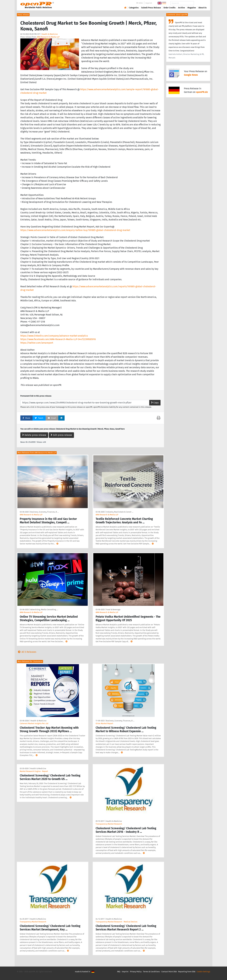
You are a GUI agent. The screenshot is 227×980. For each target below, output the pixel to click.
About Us (203, 8)
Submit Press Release (151, 8)
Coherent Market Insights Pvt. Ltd (34, 723)
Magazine (192, 8)
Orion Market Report (104, 723)
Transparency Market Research (109, 824)
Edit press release (61, 435)
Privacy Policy (136, 972)
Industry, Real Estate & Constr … (120, 512)
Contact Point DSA (169, 972)
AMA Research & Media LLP (48, 37)
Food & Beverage (113, 610)
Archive (182, 8)
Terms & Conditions (151, 972)
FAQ (119, 972)
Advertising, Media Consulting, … (44, 610)
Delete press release (34, 435)
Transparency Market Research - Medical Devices (117, 922)
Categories (134, 8)
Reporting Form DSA (187, 972)
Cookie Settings (203, 972)
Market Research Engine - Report (34, 771)
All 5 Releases (27, 652)
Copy (155, 403)
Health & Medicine (50, 34)
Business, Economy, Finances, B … (44, 512)
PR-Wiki (140, 3)
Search (200, 3)
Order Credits (170, 8)
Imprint (149, 3)
